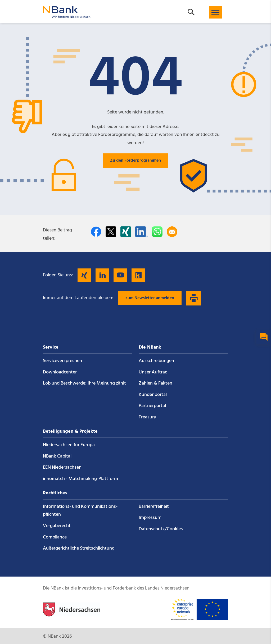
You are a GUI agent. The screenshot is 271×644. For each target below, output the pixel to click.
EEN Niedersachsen (62, 467)
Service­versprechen (62, 361)
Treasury (147, 417)
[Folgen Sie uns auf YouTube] (120, 275)
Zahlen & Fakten (155, 383)
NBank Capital (57, 456)
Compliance (55, 537)
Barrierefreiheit (154, 507)
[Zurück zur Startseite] (67, 15)
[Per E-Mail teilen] (172, 232)
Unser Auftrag (153, 372)
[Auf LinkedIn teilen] (141, 232)
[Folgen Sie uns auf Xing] (84, 275)
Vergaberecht (57, 526)
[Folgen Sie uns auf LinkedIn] (102, 275)
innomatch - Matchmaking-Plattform (80, 479)
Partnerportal (152, 406)
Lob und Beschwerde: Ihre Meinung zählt (84, 383)
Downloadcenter (60, 372)
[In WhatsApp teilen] (157, 232)
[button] (215, 12)
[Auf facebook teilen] (96, 232)
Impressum (150, 518)
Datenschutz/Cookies (161, 529)
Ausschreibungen (156, 361)
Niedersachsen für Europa (69, 445)
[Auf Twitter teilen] (111, 232)
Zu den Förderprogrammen (135, 161)
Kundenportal (153, 395)
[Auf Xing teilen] (126, 232)
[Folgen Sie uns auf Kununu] (138, 275)
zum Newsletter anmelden (150, 298)
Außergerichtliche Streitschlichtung (79, 548)
